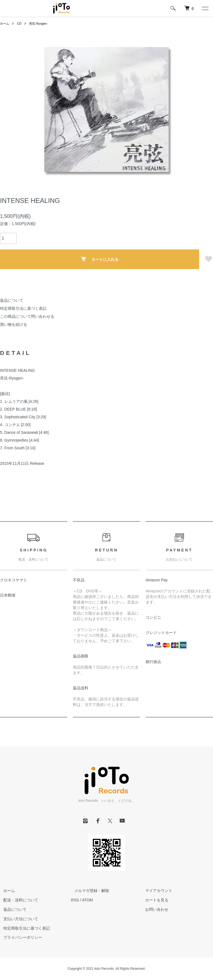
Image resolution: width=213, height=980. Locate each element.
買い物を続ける (14, 324)
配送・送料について (17, 900)
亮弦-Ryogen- (41, 24)
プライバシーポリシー (19, 937)
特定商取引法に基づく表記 (23, 308)
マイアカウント (156, 891)
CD (20, 24)
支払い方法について (17, 919)
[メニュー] (205, 8)
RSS (75, 900)
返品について (12, 300)
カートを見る (154, 900)
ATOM (87, 900)
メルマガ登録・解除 (88, 891)
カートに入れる (100, 259)
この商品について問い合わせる (27, 316)
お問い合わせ (154, 909)
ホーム (5, 24)
